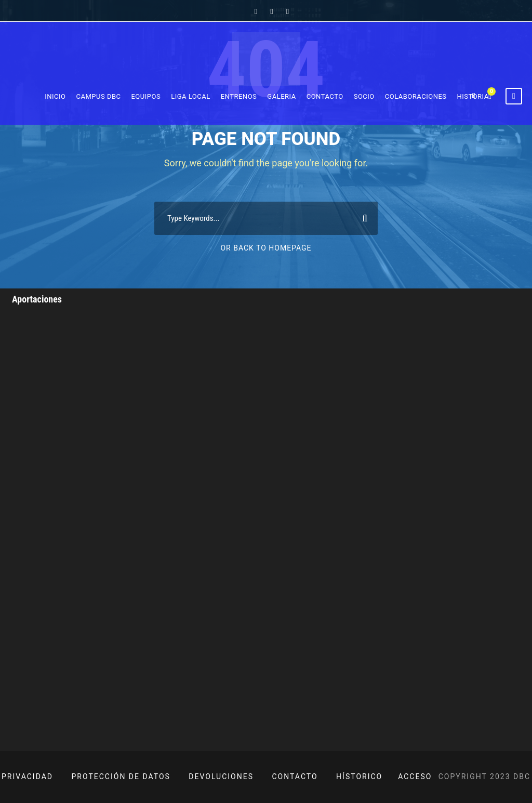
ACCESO (415, 776)
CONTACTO (295, 776)
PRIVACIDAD (27, 776)
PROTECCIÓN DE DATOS (121, 776)
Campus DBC (99, 96)
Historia (473, 96)
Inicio (55, 96)
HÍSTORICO (359, 776)
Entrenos (239, 96)
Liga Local (191, 96)
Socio (364, 96)
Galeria (281, 96)
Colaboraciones (416, 96)
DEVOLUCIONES (221, 776)
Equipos (146, 96)
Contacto (325, 96)
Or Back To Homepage (266, 248)
